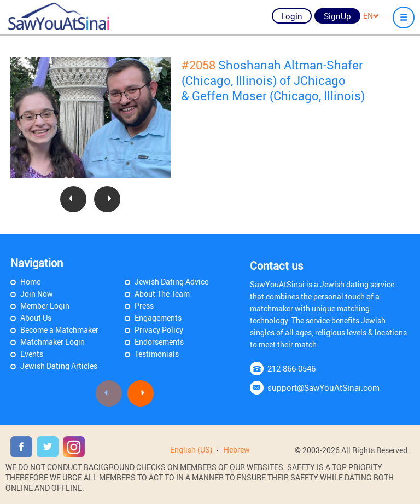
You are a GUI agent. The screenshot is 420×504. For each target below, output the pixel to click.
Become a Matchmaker (59, 330)
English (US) (191, 450)
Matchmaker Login (52, 342)
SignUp (337, 16)
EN (371, 16)
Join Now (37, 294)
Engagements (158, 318)
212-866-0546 (291, 368)
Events (32, 354)
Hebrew (237, 450)
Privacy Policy (159, 330)
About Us (36, 318)
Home (30, 282)
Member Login (45, 306)
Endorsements (159, 342)
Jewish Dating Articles (59, 366)
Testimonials (157, 354)
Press (144, 306)
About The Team (162, 294)
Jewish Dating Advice (171, 282)
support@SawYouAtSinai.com (323, 387)
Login (292, 16)
